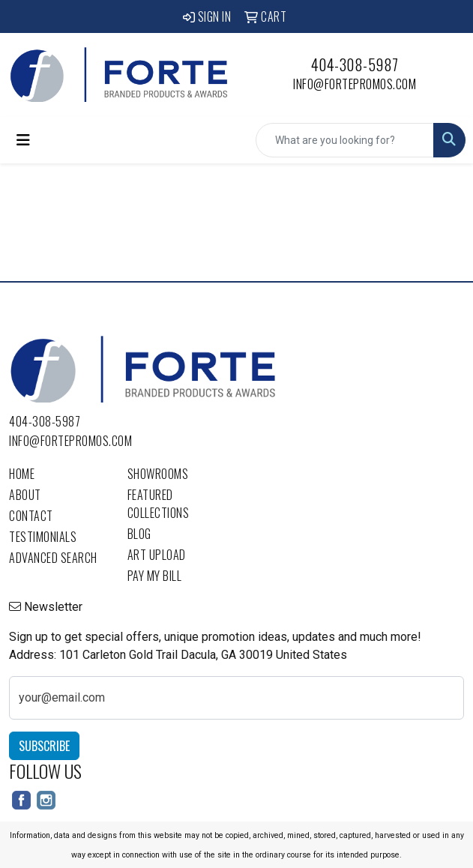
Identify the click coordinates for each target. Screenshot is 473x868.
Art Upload (157, 555)
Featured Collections (159, 504)
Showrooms (158, 474)
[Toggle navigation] (23, 140)
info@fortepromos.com (355, 84)
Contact (31, 516)
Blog (139, 534)
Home (22, 474)
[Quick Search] (345, 140)
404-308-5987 (355, 64)
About (25, 495)
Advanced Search (53, 558)
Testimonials (43, 537)
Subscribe (44, 746)
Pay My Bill (155, 576)
